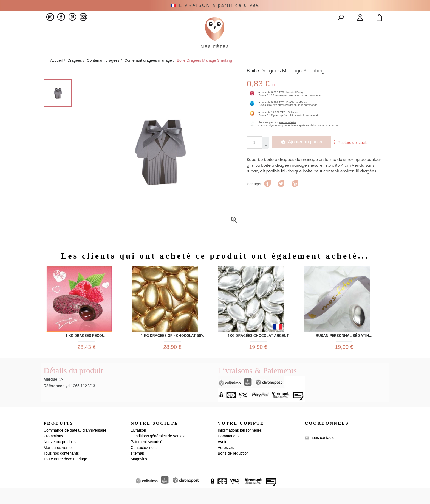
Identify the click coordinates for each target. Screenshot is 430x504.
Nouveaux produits (60, 458)
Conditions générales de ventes (158, 452)
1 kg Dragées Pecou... (87, 347)
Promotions (53, 452)
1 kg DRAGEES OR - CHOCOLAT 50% (172, 347)
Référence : (54, 401)
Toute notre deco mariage (65, 475)
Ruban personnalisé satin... (344, 347)
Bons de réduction (233, 469)
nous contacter (323, 454)
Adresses (226, 463)
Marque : (52, 395)
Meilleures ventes (59, 463)
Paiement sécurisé (147, 458)
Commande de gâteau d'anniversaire (75, 446)
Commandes (229, 452)
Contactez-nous (144, 463)
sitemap (138, 469)
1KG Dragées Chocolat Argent (258, 347)
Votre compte (241, 439)
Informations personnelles (240, 446)
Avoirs (223, 458)
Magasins (139, 475)
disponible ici (273, 184)
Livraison (138, 446)
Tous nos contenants (61, 469)
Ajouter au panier (305, 155)
